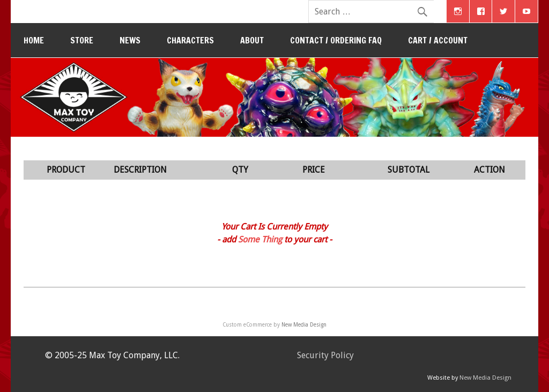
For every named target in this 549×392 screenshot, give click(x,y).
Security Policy (325, 355)
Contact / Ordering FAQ (336, 40)
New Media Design (304, 325)
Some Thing (260, 239)
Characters (190, 40)
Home (34, 40)
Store (82, 40)
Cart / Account (438, 40)
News (130, 40)
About (252, 40)
